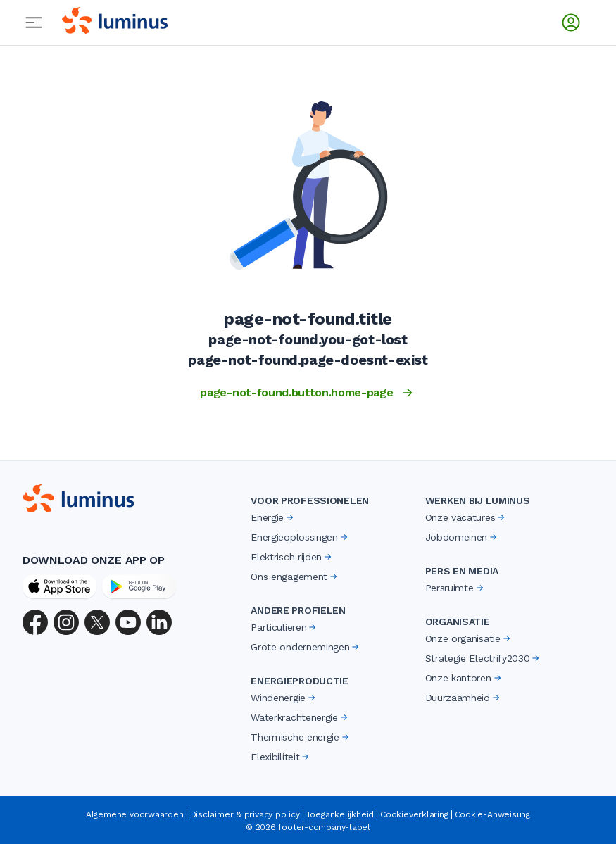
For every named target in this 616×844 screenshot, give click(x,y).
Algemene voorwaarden (135, 814)
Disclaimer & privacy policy (245, 814)
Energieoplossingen (300, 537)
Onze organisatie (469, 638)
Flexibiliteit (281, 757)
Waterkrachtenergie (300, 717)
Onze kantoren (464, 678)
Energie (273, 517)
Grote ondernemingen (306, 647)
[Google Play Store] (139, 586)
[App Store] (59, 586)
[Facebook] (35, 622)
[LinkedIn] (159, 622)
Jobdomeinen (462, 537)
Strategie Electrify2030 (484, 658)
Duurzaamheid (464, 698)
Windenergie (284, 698)
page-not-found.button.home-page (308, 393)
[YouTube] (128, 622)
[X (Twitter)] (97, 622)
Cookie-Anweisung (492, 814)
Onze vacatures (466, 517)
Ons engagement (295, 577)
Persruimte (455, 588)
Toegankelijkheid (340, 814)
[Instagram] (66, 622)
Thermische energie (301, 737)
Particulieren (284, 627)
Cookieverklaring (414, 814)
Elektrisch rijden (292, 557)
